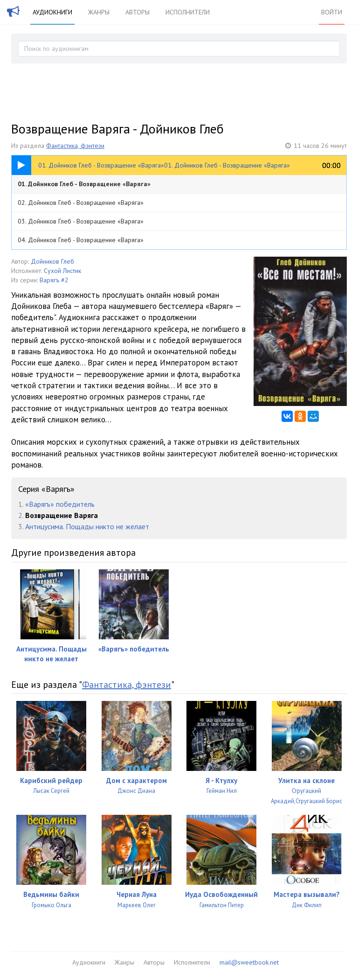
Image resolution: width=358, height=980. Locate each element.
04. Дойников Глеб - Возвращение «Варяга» (81, 240)
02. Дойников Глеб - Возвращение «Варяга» (81, 203)
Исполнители (188, 12)
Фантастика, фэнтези (75, 146)
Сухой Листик (62, 271)
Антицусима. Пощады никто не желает (87, 526)
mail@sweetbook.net (249, 962)
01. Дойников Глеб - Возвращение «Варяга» (84, 184)
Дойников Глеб (52, 261)
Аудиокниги (52, 12)
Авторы (138, 12)
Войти (332, 12)
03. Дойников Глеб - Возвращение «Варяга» (81, 221)
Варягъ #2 (54, 280)
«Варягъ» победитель (60, 504)
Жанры (99, 12)
